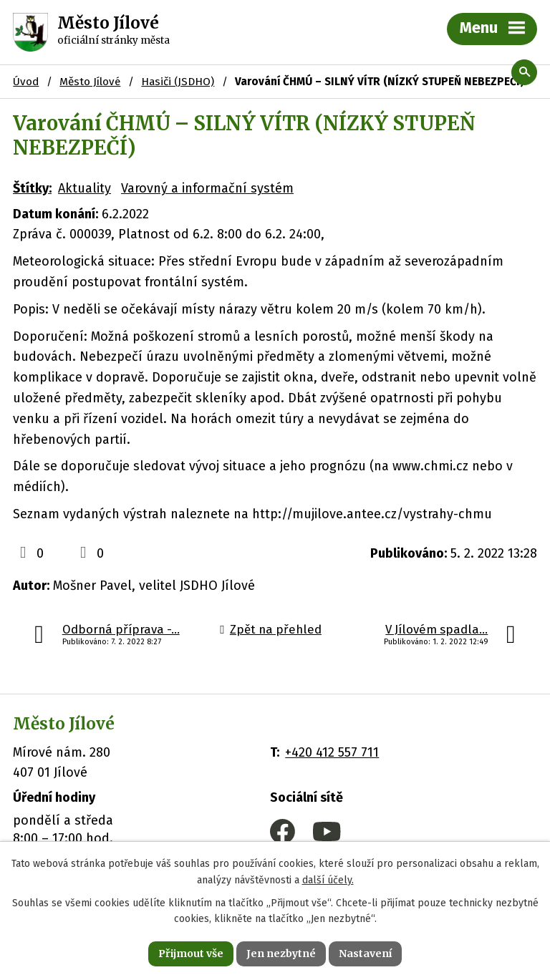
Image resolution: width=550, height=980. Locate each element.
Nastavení (365, 954)
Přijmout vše (191, 954)
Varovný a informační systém (207, 188)
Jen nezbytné (281, 954)
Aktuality (85, 188)
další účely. (328, 880)
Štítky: (32, 188)
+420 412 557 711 (332, 752)
